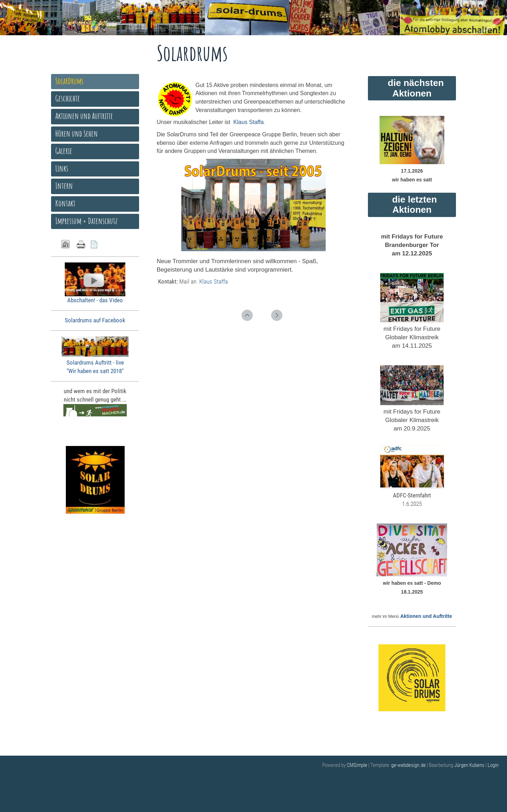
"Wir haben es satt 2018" (95, 371)
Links (62, 168)
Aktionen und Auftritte (426, 616)
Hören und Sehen (77, 134)
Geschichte (68, 98)
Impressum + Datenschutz (86, 221)
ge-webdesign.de (408, 765)
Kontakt (65, 203)
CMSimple (357, 765)
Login (493, 765)
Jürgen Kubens (470, 765)
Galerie (64, 151)
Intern (64, 186)
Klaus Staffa (214, 281)
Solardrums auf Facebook (95, 320)
